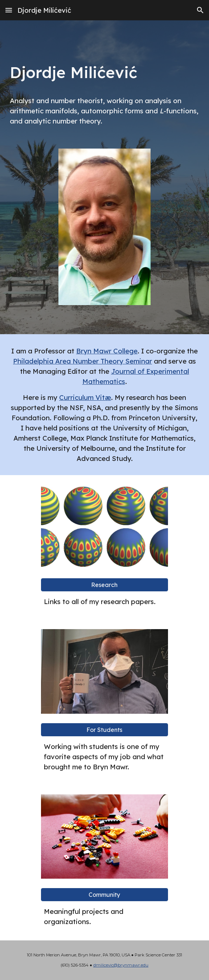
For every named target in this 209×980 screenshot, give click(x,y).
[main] (104, 70)
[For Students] (104, 730)
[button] (9, 10)
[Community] (104, 895)
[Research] (104, 585)
